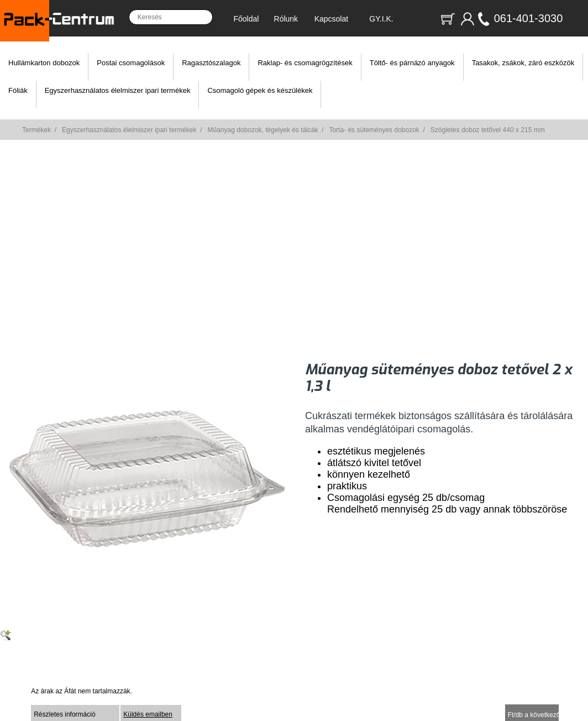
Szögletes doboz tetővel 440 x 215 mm (488, 130)
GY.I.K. (381, 19)
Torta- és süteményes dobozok (374, 130)
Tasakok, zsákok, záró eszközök (523, 63)
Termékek (36, 130)
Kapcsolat (331, 19)
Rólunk (286, 19)
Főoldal (246, 19)
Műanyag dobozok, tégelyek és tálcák (262, 130)
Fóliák (18, 90)
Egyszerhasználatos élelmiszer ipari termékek (118, 90)
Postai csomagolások (131, 63)
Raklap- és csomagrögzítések (305, 63)
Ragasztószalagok (211, 63)
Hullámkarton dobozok (44, 63)
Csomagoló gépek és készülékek (260, 90)
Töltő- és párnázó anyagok (412, 63)
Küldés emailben (148, 714)
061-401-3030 (529, 18)
